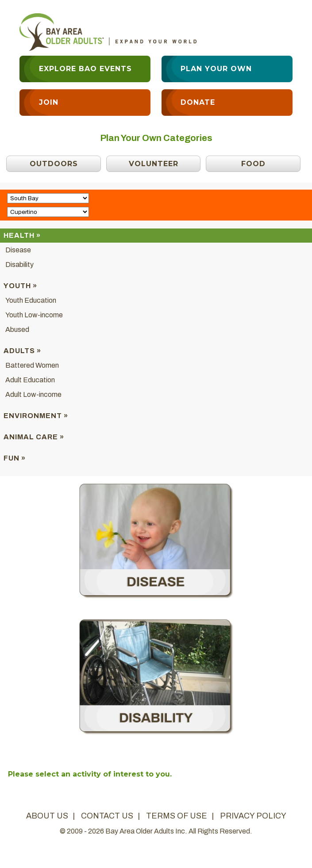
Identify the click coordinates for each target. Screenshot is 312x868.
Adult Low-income (33, 394)
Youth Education (31, 300)
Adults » (22, 351)
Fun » (15, 458)
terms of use (177, 816)
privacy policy (253, 816)
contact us (107, 816)
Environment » (36, 416)
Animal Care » (34, 437)
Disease (18, 250)
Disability (19, 265)
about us (47, 816)
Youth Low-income (34, 315)
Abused (17, 329)
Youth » (20, 286)
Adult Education (30, 380)
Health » (22, 235)
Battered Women (32, 365)
